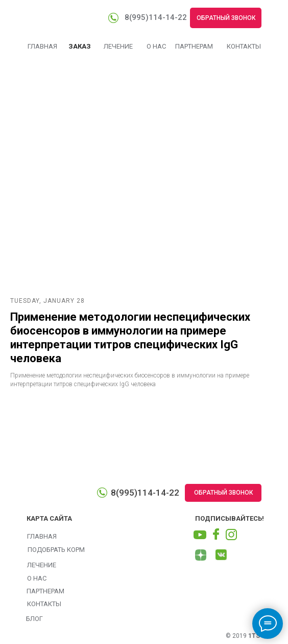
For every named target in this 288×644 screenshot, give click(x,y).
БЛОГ (34, 619)
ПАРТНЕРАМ (194, 46)
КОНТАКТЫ (244, 46)
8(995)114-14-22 (156, 17)
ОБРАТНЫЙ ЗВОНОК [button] (226, 18)
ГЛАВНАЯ (42, 46)
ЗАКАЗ (80, 46)
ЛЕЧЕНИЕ (118, 46)
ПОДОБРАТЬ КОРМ (56, 550)
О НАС (156, 46)
